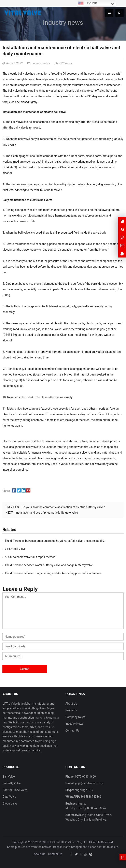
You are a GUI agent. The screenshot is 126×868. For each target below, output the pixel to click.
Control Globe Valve (15, 790)
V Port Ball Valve (15, 549)
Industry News (74, 724)
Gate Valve (9, 797)
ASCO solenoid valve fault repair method (30, 557)
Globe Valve (10, 804)
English (87, 3)
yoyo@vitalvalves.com (89, 783)
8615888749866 (90, 797)
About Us (71, 704)
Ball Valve (9, 777)
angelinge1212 (84, 790)
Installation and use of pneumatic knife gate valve (47, 513)
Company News (75, 717)
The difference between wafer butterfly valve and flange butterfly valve (49, 565)
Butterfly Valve (12, 783)
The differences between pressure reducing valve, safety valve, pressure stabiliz (55, 541)
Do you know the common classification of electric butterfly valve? (63, 507)
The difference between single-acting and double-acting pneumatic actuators (53, 573)
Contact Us (72, 731)
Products (71, 710)
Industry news (63, 23)
